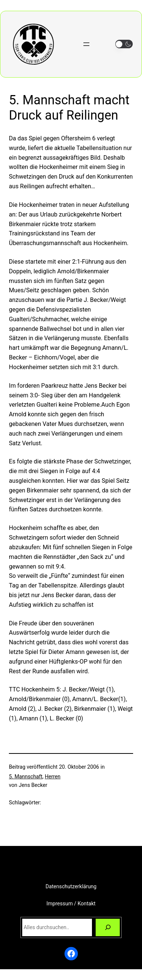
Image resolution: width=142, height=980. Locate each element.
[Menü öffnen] (86, 44)
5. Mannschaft (26, 776)
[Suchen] (108, 927)
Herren (53, 776)
